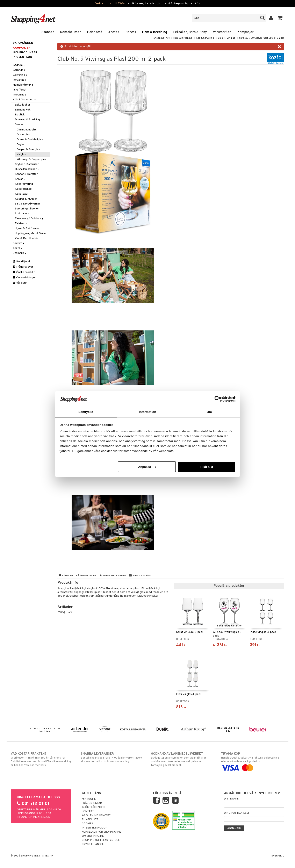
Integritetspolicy (94, 828)
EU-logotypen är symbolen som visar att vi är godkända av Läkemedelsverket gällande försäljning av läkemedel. (183, 759)
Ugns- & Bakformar (27, 228)
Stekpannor (22, 214)
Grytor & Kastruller (27, 164)
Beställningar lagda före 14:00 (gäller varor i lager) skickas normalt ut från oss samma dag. (112, 758)
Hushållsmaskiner (27, 169)
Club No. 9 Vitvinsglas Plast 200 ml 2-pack (262, 38)
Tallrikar (21, 224)
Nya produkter (25, 53)
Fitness (131, 32)
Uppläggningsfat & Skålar (31, 233)
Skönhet (48, 32)
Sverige (278, 856)
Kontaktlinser (70, 32)
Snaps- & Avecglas (28, 149)
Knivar (20, 179)
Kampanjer (246, 32)
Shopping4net (161, 38)
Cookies (87, 824)
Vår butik (20, 283)
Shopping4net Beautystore (101, 840)
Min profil (89, 799)
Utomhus (20, 253)
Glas (220, 38)
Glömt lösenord (94, 807)
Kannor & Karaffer (26, 174)
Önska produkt (24, 272)
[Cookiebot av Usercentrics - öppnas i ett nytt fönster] (218, 399)
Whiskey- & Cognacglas (31, 159)
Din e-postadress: (236, 813)
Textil (18, 248)
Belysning (20, 75)
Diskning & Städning (27, 120)
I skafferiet (20, 90)
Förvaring (20, 80)
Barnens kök (23, 110)
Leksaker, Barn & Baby (190, 32)
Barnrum (19, 70)
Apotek (114, 32)
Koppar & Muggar (26, 199)
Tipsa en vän (140, 576)
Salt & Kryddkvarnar (27, 204)
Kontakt (88, 811)
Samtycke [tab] (86, 412)
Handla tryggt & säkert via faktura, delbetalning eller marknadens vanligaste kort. (253, 761)
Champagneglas (27, 130)
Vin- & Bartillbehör (26, 238)
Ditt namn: (231, 799)
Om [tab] (209, 412)
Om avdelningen (24, 278)
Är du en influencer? (96, 816)
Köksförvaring (24, 184)
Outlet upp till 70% (110, 4)
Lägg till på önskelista (77, 576)
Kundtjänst (21, 262)
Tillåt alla (206, 467)
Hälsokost (95, 32)
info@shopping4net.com (34, 817)
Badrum (19, 65)
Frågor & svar (23, 267)
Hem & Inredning (155, 32)
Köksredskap (23, 189)
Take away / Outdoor (29, 219)
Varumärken (222, 32)
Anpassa (147, 467)
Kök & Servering (205, 38)
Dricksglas (23, 135)
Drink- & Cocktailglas (30, 140)
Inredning (20, 95)
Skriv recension (113, 576)
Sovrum (19, 243)
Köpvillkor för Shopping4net (102, 832)
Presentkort (23, 57)
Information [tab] (147, 412)
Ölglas (21, 145)
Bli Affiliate (90, 820)
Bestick (20, 115)
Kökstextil (21, 194)
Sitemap (48, 856)
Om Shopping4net (94, 836)
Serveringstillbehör (27, 209)
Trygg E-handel (93, 844)
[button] (280, 18)
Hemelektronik (23, 85)
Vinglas (231, 38)
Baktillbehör (23, 105)
